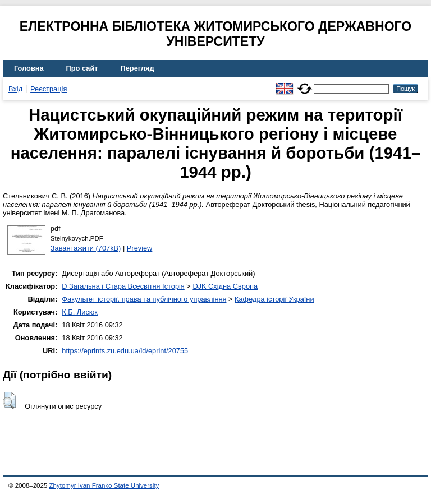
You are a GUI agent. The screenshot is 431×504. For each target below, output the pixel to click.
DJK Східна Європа (225, 286)
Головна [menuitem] (29, 68)
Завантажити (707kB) (86, 248)
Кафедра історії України (274, 299)
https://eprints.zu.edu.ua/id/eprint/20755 (125, 351)
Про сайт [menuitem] (82, 68)
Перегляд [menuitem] (137, 68)
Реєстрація (49, 89)
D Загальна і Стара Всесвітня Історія (123, 286)
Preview (140, 248)
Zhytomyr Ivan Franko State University (104, 485)
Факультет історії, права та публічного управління (144, 299)
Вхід (15, 89)
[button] (9, 400)
